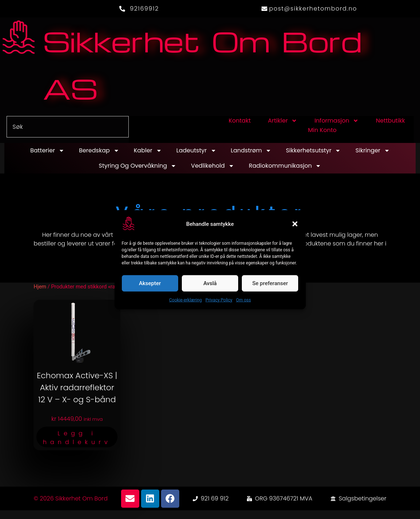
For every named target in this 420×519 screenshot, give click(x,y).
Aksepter (150, 283)
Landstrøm (251, 151)
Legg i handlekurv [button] (77, 438)
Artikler (283, 121)
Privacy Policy (219, 300)
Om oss (243, 300)
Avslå (210, 283)
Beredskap (99, 151)
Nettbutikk (391, 121)
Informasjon (337, 121)
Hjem (40, 287)
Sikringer (372, 151)
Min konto (322, 130)
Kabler (148, 151)
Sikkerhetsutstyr (313, 151)
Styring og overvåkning (138, 166)
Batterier (47, 151)
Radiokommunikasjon (285, 166)
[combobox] (68, 127)
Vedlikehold (213, 166)
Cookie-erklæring (185, 300)
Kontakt (240, 121)
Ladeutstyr (196, 151)
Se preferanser (270, 283)
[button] (295, 224)
